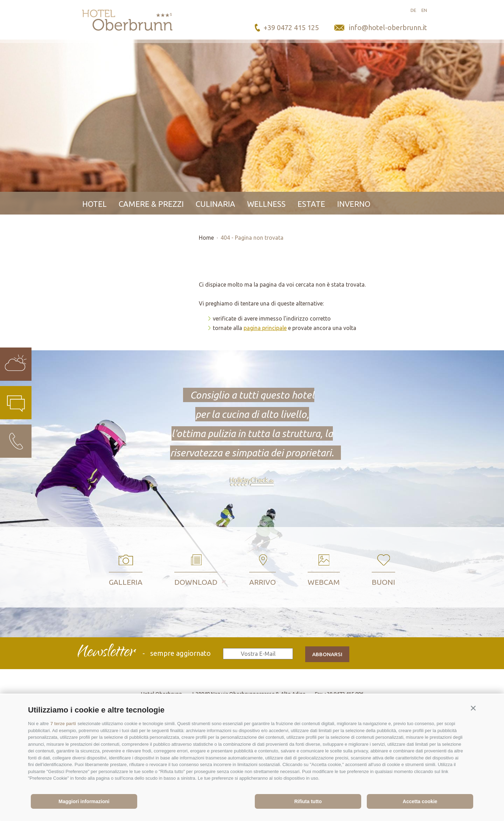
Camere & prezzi (151, 204)
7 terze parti (63, 724)
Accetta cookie (420, 801)
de (413, 10)
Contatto (103, 227)
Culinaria (215, 204)
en (424, 10)
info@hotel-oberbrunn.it (388, 27)
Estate (311, 204)
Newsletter (106, 653)
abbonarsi (327, 654)
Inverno (354, 204)
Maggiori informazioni (84, 801)
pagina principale (265, 328)
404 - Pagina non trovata (252, 238)
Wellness (266, 204)
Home (206, 238)
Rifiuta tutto (308, 801)
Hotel (94, 204)
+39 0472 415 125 (291, 27)
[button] (473, 708)
